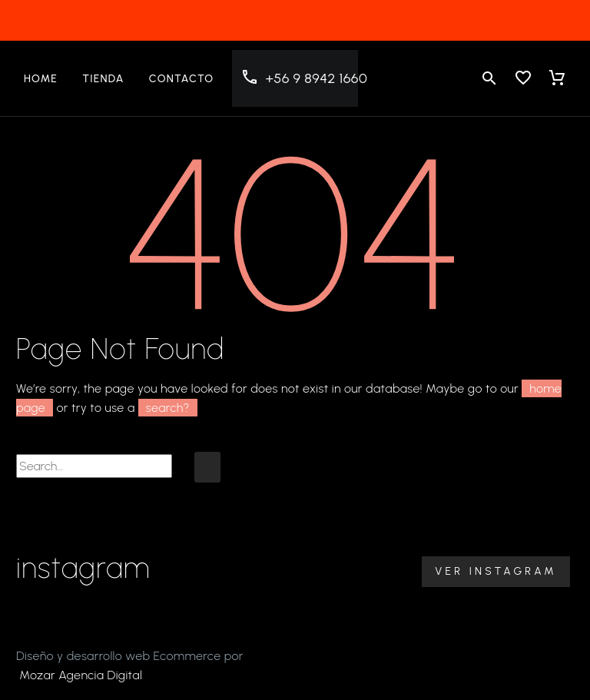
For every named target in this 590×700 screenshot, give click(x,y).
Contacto (182, 79)
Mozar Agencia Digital (81, 675)
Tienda (103, 79)
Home (41, 79)
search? (168, 408)
